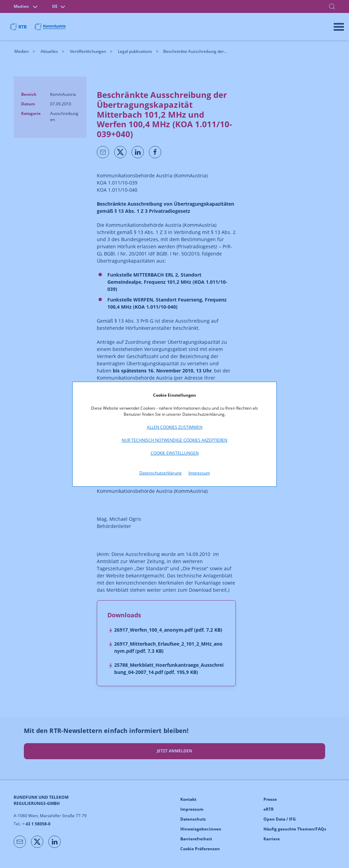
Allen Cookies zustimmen (175, 427)
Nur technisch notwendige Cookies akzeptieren (174, 440)
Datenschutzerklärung (161, 473)
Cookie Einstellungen (175, 453)
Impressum (199, 473)
